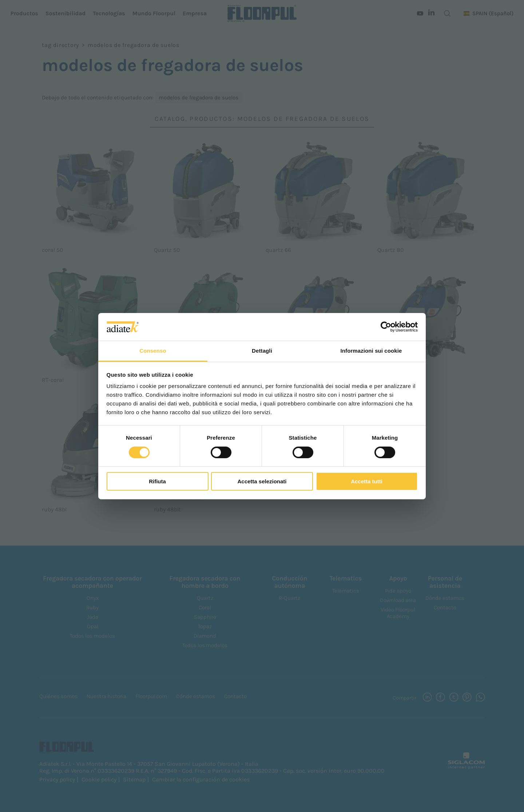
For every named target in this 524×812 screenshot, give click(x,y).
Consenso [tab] (153, 351)
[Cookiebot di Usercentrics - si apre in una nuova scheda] (386, 327)
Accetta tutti (367, 481)
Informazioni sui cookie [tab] (371, 351)
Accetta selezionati (262, 481)
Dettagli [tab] (262, 351)
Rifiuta (157, 481)
